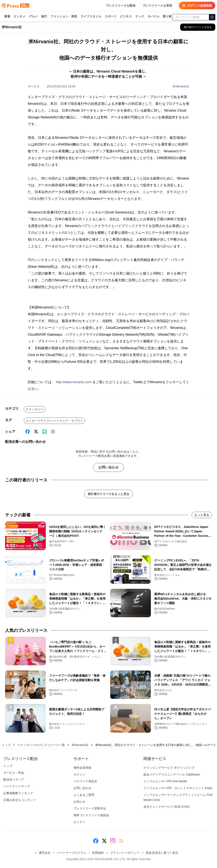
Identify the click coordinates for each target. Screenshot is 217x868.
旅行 (44, 17)
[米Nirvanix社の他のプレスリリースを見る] (198, 27)
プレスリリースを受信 (157, 6)
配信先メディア (14, 780)
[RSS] (121, 841)
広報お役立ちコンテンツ (20, 800)
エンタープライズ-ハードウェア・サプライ (54, 421)
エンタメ (19, 17)
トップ (6, 745)
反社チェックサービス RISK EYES (167, 807)
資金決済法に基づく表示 (162, 853)
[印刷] (53, 432)
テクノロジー (35, 409)
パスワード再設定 (85, 781)
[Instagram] (113, 841)
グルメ (33, 17)
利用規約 (98, 853)
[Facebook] (28, 432)
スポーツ (111, 17)
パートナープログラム (71, 853)
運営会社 (45, 853)
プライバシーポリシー (125, 853)
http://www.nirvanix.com (74, 382)
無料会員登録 (82, 768)
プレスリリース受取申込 (90, 808)
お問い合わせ (108, 467)
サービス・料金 (14, 773)
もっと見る (202, 515)
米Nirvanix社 (181, 86)
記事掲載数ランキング (18, 793)
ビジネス (126, 17)
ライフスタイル (91, 17)
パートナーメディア (17, 786)
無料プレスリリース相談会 (91, 815)
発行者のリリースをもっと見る (108, 494)
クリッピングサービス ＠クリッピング (169, 768)
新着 (7, 17)
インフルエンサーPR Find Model (165, 781)
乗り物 (167, 17)
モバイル (153, 17)
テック (140, 17)
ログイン (79, 774)
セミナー (79, 822)
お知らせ (79, 802)
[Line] (45, 432)
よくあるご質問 (84, 795)
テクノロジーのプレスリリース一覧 (41, 745)
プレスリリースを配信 (121, 6)
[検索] (212, 17)
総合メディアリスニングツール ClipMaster (172, 774)
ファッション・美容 (64, 17)
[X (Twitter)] (36, 432)
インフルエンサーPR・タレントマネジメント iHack (178, 788)
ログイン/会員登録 (197, 6)
